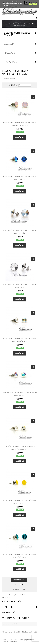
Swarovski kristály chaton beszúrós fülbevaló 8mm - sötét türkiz (19, 556)
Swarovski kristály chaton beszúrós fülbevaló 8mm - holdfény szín (19, 340)
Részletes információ (17, 6)
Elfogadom (33, 4)
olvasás (34, 632)
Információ (9, 44)
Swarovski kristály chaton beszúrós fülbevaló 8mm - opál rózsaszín (19, 124)
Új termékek (9, 53)
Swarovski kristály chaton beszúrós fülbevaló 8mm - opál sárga (19, 502)
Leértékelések (10, 62)
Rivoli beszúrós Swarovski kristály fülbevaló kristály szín (20, 286)
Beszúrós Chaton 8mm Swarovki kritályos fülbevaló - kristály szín (19, 448)
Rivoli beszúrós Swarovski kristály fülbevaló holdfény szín (20, 232)
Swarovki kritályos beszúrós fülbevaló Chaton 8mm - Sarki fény (20, 394)
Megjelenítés (12, 85)
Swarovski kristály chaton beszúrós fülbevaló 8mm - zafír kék (19, 178)
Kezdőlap (18, 22)
